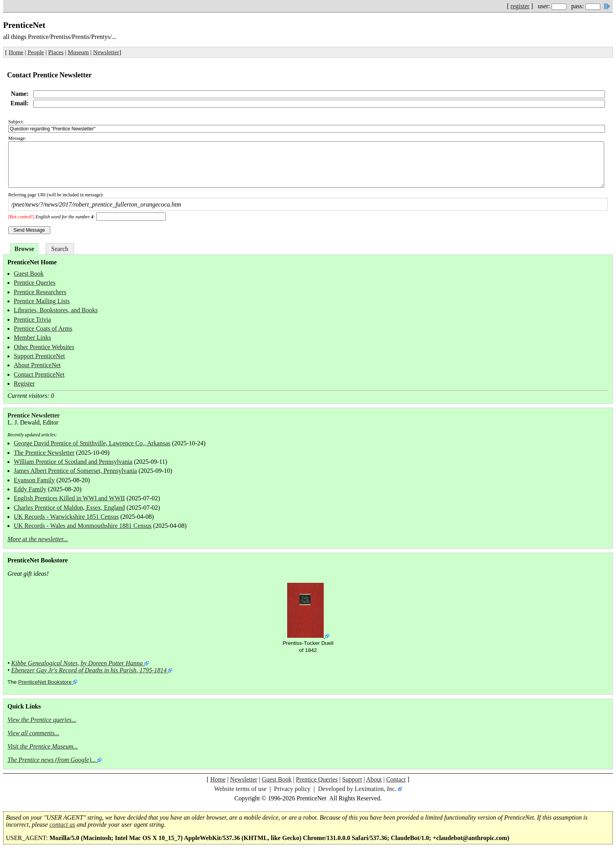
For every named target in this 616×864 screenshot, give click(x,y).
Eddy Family (30, 489)
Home (16, 52)
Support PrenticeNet (39, 356)
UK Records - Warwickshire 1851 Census (66, 517)
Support (352, 779)
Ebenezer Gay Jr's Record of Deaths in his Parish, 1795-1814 (89, 670)
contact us (62, 825)
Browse (24, 249)
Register (24, 383)
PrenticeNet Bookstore (45, 682)
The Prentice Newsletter (44, 453)
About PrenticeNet (37, 365)
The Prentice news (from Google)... (52, 760)
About (374, 779)
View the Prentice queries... (42, 720)
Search (60, 249)
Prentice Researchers (40, 292)
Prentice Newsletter (34, 415)
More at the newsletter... (38, 539)
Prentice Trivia (32, 319)
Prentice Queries (35, 283)
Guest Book (29, 274)
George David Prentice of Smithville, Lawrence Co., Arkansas (92, 443)
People (36, 52)
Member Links (32, 338)
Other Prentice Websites (44, 347)
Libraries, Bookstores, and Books (56, 310)
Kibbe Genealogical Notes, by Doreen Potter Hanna (77, 663)
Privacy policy (292, 789)
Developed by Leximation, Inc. (357, 789)
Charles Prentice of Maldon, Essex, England (69, 508)
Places (56, 52)
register (520, 6)
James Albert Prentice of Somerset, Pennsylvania (75, 471)
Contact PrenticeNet (39, 374)
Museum (79, 52)
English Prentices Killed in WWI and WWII (69, 498)
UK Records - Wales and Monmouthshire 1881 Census (83, 526)
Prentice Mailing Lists (42, 301)
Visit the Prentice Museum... (43, 746)
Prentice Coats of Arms (43, 329)
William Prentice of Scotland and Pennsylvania (73, 462)
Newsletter (106, 52)
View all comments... (33, 733)
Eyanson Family (34, 480)
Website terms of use (240, 789)
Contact (396, 779)
